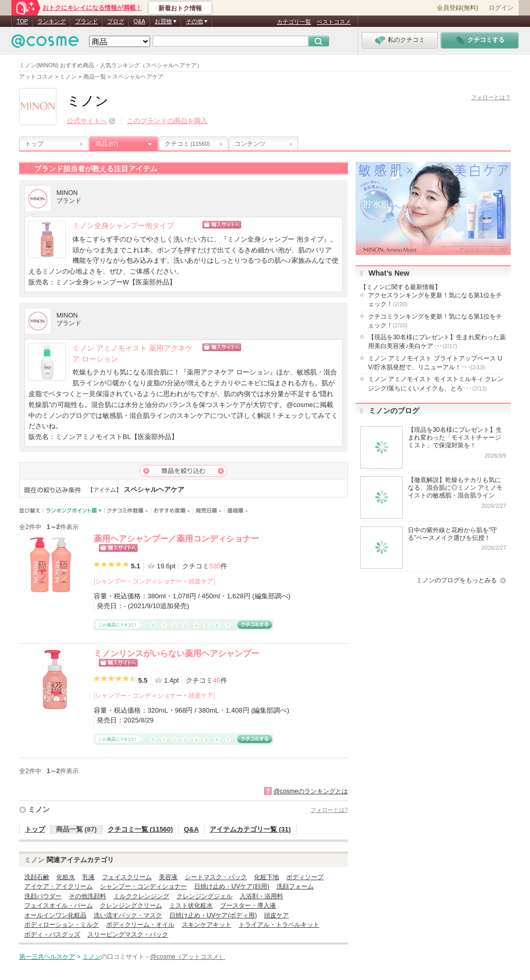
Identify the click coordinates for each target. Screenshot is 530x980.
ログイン (501, 8)
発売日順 (209, 511)
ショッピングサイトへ (267, 225)
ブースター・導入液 (248, 906)
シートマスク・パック (216, 877)
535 (215, 566)
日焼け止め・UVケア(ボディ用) (213, 915)
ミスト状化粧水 (191, 906)
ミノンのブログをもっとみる (457, 580)
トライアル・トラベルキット (279, 925)
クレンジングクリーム (131, 906)
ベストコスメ (334, 22)
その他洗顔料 (87, 896)
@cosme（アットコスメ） (188, 957)
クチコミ (187, 144)
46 (216, 680)
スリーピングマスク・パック (128, 934)
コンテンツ (250, 144)
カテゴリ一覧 (294, 22)
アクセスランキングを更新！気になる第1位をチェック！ (435, 300)
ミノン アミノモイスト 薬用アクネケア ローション (132, 354)
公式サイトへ (87, 121)
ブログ (116, 21)
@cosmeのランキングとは (311, 791)
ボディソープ (305, 877)
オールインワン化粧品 (55, 915)
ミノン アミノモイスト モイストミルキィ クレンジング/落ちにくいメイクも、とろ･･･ (436, 383)
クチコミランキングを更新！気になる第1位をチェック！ (435, 321)
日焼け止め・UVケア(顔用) (232, 886)
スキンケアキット (207, 925)
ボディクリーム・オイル (140, 925)
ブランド (86, 21)
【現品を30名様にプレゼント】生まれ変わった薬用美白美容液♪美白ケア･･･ (437, 342)
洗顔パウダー (43, 896)
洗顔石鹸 (37, 877)
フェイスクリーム (127, 877)
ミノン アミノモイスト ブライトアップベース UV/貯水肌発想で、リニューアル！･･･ (435, 363)
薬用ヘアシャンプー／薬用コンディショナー (176, 539)
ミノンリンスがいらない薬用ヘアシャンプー (176, 653)
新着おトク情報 (180, 8)
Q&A (139, 21)
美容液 (168, 877)
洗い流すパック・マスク (128, 915)
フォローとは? (329, 810)
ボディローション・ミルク (62, 925)
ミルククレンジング (141, 896)
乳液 (89, 877)
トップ (34, 144)
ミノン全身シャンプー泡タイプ (123, 226)
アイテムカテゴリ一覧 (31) (250, 829)
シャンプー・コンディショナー (139, 581)
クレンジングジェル (204, 896)
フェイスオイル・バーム (58, 906)
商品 (107, 144)
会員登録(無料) (458, 8)
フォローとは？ (491, 97)
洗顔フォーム (295, 886)
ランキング (51, 21)
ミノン (39, 809)
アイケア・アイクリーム (58, 886)
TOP (22, 21)
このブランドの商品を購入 (167, 121)
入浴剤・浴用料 (261, 896)
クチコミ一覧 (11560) (140, 829)
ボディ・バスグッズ (52, 934)
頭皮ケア (201, 581)
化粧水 (66, 877)
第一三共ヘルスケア (47, 957)
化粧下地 (267, 877)
